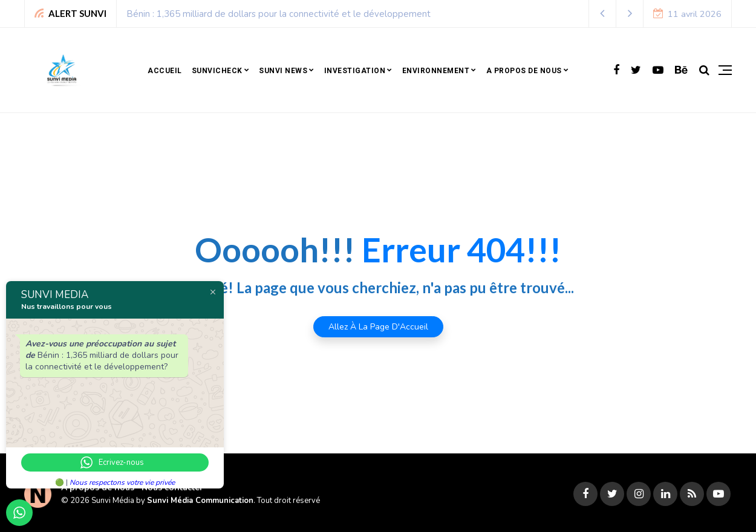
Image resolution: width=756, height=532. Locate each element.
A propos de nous (524, 71)
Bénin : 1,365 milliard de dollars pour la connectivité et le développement (279, 14)
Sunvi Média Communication (200, 501)
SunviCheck (217, 71)
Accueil (165, 71)
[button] (603, 14)
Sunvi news (283, 71)
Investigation (355, 71)
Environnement (436, 71)
